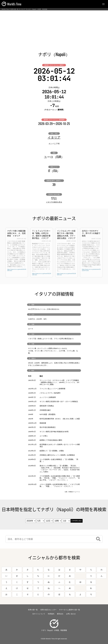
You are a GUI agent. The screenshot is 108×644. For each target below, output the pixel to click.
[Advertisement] (54, 27)
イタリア (23, 9)
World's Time (5, 9)
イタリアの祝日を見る (54, 202)
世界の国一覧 (15, 9)
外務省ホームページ (74, 492)
